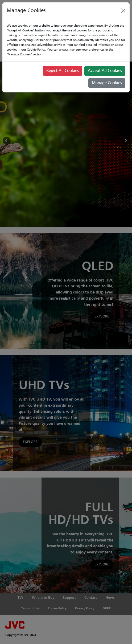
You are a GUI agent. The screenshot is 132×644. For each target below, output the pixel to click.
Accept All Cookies (105, 71)
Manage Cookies (107, 83)
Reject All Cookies (63, 71)
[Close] (123, 11)
